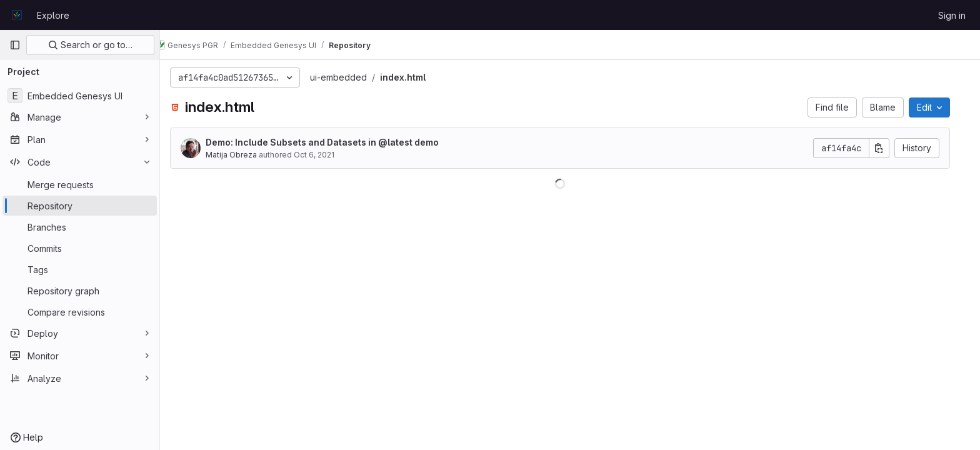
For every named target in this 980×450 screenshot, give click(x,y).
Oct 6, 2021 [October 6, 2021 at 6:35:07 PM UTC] (324, 155)
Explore (53, 15)
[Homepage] (17, 15)
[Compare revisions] (80, 312)
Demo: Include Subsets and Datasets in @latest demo (332, 142)
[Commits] (80, 248)
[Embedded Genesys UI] (80, 96)
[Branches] (80, 227)
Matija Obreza (241, 155)
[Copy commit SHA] (889, 148)
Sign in (952, 15)
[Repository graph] (80, 291)
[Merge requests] (80, 184)
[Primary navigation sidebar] (15, 45)
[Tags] (80, 269)
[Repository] (80, 206)
